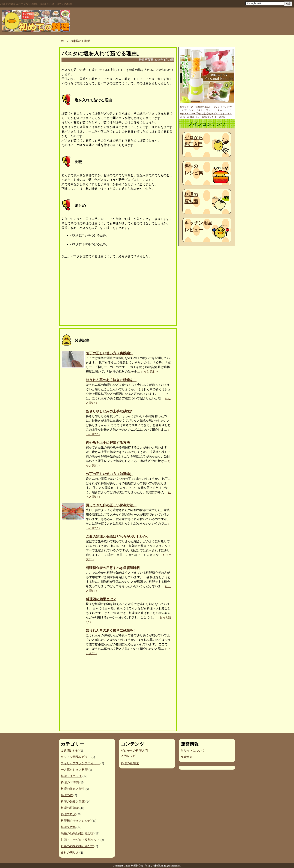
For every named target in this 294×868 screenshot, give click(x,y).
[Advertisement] (90, 293)
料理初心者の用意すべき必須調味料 (113, 568)
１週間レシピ (70, 751)
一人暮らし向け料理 (74, 770)
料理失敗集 (68, 827)
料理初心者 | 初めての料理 (145, 866)
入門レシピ (128, 756)
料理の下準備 (70, 782)
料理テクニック (71, 776)
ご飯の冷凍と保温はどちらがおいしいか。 (118, 537)
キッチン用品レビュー (198, 226)
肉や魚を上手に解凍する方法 (108, 443)
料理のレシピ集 (194, 169)
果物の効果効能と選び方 (77, 833)
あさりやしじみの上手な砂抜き (109, 411)
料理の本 (67, 795)
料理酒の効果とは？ (101, 599)
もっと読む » (149, 371)
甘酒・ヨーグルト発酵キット (80, 840)
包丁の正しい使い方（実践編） (109, 353)
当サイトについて (193, 751)
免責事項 (187, 757)
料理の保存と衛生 (73, 789)
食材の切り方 (70, 853)
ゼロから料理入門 (194, 141)
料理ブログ (68, 814)
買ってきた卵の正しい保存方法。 (111, 505)
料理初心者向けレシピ (76, 821)
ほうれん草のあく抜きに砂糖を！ (111, 380)
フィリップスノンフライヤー (80, 763)
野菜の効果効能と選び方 (77, 846)
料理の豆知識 (191, 198)
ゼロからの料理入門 (134, 751)
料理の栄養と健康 (73, 802)
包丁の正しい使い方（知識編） (109, 474)
